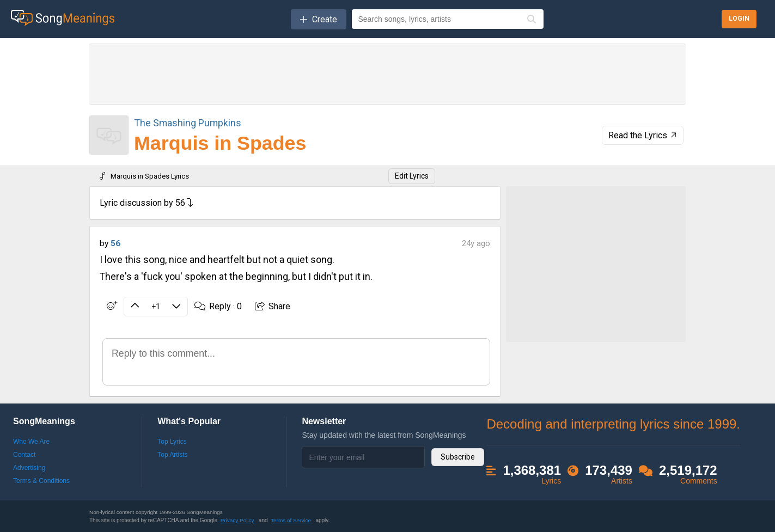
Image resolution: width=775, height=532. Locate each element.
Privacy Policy (238, 520)
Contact (24, 455)
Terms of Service (292, 520)
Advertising (29, 468)
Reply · (218, 306)
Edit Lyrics (412, 176)
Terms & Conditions (41, 481)
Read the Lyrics (643, 135)
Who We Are (31, 442)
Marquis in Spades (220, 143)
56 (115, 243)
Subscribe (458, 457)
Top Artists (172, 455)
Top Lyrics (172, 442)
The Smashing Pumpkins (188, 123)
